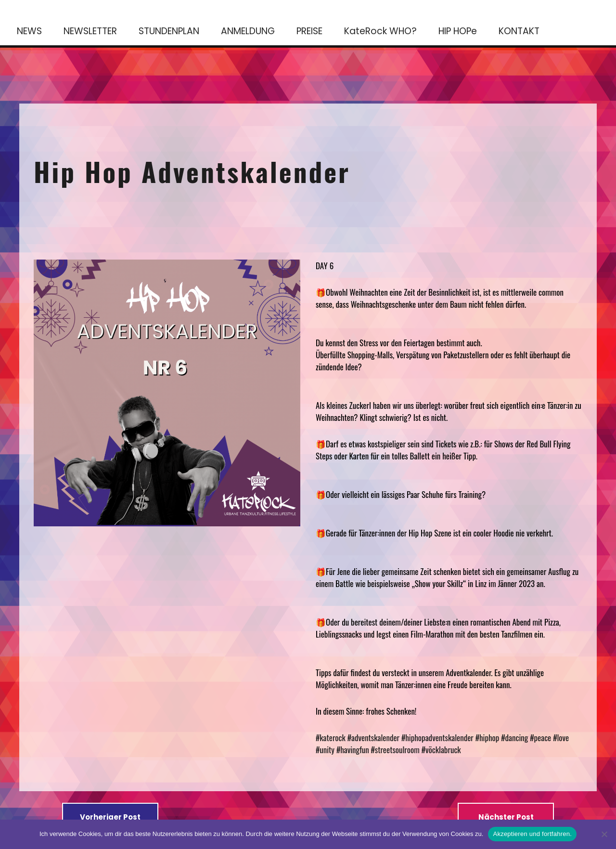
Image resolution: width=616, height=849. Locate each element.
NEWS (29, 31)
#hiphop (488, 738)
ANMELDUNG (248, 31)
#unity (325, 750)
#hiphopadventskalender (437, 738)
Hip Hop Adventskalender (192, 171)
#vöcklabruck (441, 750)
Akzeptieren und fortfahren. (532, 834)
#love (561, 738)
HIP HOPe (458, 31)
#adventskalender (373, 738)
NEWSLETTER (90, 31)
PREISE (309, 31)
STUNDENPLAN (169, 31)
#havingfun (353, 750)
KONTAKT (519, 31)
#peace (540, 738)
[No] (604, 834)
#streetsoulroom (395, 750)
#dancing (514, 738)
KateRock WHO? (380, 31)
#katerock (331, 738)
